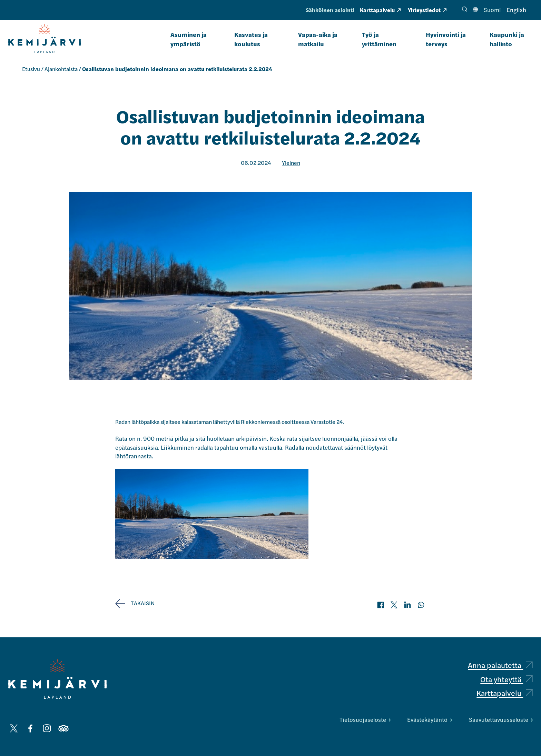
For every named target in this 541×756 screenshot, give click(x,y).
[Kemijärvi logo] (57, 679)
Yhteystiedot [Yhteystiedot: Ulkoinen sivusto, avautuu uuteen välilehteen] (427, 10)
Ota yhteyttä (506, 679)
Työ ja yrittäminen (379, 39)
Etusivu (31, 69)
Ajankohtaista (61, 69)
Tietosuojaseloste (365, 719)
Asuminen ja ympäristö (189, 39)
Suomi (492, 10)
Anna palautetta (500, 665)
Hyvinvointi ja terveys (446, 39)
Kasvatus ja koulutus (251, 39)
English (516, 10)
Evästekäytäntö (430, 719)
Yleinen (291, 163)
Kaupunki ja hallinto (507, 39)
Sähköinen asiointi (330, 10)
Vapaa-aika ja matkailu (318, 39)
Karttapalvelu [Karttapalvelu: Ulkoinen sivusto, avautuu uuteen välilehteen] (380, 10)
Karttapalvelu (505, 693)
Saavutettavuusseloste (501, 719)
